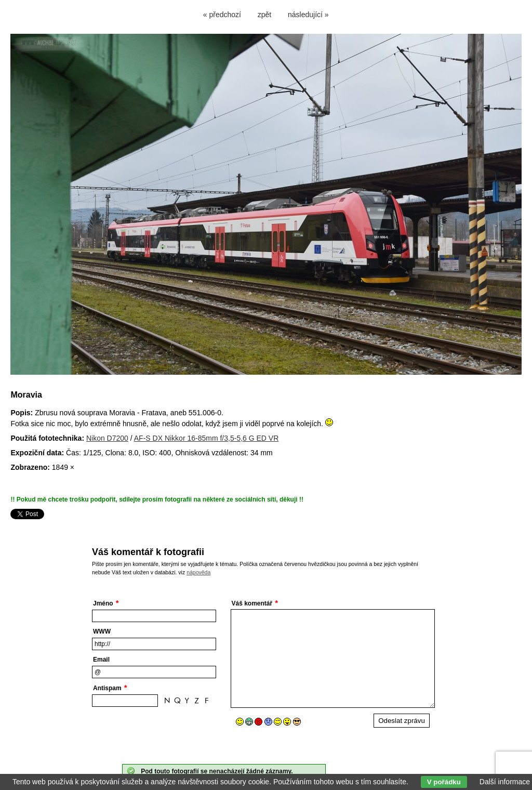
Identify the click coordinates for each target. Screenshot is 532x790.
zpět (264, 15)
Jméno (103, 603)
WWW (102, 631)
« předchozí (222, 15)
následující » (308, 15)
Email (101, 660)
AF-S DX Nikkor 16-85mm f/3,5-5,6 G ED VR (207, 438)
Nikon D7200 (107, 438)
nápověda (198, 572)
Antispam (107, 688)
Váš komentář (252, 603)
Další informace (505, 782)
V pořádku (444, 782)
